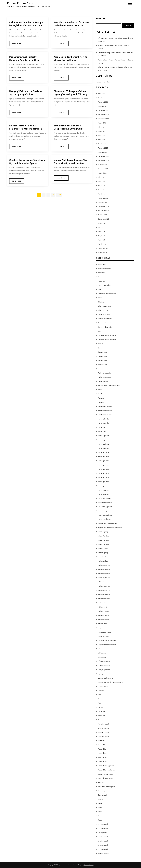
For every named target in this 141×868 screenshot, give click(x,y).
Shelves (101, 799)
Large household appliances (107, 645)
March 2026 (102, 98)
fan (99, 369)
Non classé (102, 711)
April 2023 (102, 240)
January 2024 (103, 202)
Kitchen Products (103, 611)
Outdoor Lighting (104, 728)
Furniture (101, 394)
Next (59, 195)
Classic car (102, 302)
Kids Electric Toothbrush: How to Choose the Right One (70, 58)
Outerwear (102, 741)
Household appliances (105, 511)
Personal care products (106, 778)
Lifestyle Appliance (104, 661)
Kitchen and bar (103, 561)
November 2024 (104, 161)
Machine (101, 699)
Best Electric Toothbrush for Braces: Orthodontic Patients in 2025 (72, 24)
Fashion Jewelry (103, 381)
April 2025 (102, 140)
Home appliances (104, 452)
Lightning (101, 691)
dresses (100, 344)
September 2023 (104, 219)
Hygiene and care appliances (107, 523)
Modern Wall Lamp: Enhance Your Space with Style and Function (71, 162)
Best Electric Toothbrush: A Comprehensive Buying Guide (69, 127)
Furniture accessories (105, 415)
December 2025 (104, 110)
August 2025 (102, 123)
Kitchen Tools (102, 624)
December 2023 (104, 206)
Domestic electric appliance (107, 335)
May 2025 (102, 135)
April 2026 (102, 94)
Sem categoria (103, 791)
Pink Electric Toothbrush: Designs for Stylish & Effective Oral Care (26, 24)
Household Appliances (105, 507)
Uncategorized (103, 824)
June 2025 (102, 131)
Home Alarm (102, 427)
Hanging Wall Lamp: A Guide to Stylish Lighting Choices (25, 93)
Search (100, 19)
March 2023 (102, 244)
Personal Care (103, 745)
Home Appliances (104, 448)
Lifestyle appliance (104, 665)
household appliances (105, 503)
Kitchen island (103, 607)
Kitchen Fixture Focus (20, 3)
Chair (100, 298)
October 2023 (103, 215)
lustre (100, 695)
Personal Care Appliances (106, 770)
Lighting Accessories (105, 674)
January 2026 (103, 106)
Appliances (102, 273)
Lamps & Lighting (104, 636)
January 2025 (103, 152)
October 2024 (103, 165)
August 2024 (102, 173)
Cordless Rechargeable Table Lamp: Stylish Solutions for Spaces (27, 162)
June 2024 (102, 181)
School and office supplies (107, 787)
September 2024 (104, 169)
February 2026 (103, 102)
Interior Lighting (103, 548)
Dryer (100, 348)
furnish (100, 390)
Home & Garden (104, 419)
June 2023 (102, 232)
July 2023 (101, 227)
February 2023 (103, 248)
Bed (99, 289)
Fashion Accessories (105, 373)
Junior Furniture (103, 557)
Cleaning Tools (103, 310)
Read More (17, 43)
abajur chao (102, 264)
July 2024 (101, 177)
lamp (100, 628)
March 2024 (102, 194)
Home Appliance (103, 436)
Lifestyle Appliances (104, 670)
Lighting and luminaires (105, 678)
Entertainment (102, 352)
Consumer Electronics (105, 319)
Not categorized (103, 724)
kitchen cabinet (103, 603)
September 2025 (104, 119)
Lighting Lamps (103, 686)
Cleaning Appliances (105, 306)
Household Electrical (105, 519)
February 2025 (103, 148)
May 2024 (102, 186)
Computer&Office (104, 314)
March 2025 (102, 144)
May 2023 (102, 236)
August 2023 (102, 223)
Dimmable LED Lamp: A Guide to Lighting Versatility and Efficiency (70, 93)
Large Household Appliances (107, 640)
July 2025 (101, 127)
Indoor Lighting (103, 532)
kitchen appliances (104, 578)
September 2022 (104, 252)
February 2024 (103, 198)
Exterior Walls (103, 365)
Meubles (101, 707)
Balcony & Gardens (104, 285)
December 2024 (104, 156)
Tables (100, 803)
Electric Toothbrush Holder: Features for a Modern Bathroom (26, 127)
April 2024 (102, 190)
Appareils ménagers (104, 269)
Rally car (101, 782)
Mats (100, 703)
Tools (100, 808)
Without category (104, 853)
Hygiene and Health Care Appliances (110, 528)
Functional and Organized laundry (109, 386)
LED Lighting (102, 653)
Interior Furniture (103, 536)
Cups (100, 331)
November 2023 (104, 211)
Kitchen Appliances (104, 565)
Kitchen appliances (104, 569)
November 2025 (104, 115)
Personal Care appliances (106, 766)
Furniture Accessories (105, 406)
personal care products (105, 774)
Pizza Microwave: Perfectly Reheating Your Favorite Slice (24, 58)
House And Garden (104, 498)
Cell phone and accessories (107, 294)
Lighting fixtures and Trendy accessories (111, 682)
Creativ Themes (89, 865)
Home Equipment (104, 490)
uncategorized (103, 833)
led (99, 649)
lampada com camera (105, 632)
